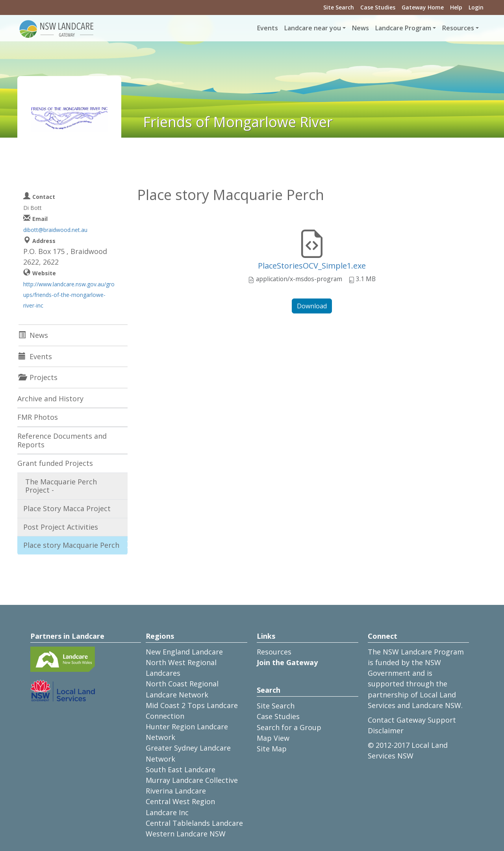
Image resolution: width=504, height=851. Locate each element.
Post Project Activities (61, 527)
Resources (274, 652)
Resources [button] (458, 28)
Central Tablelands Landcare (194, 823)
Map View (273, 738)
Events (268, 28)
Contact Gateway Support (412, 720)
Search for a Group (289, 727)
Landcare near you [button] (313, 28)
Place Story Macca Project (67, 508)
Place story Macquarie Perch (71, 545)
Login (476, 7)
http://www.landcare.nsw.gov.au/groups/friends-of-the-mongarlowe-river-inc (69, 295)
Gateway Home (423, 7)
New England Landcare (184, 652)
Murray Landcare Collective (192, 780)
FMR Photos (38, 417)
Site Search (339, 7)
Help (456, 7)
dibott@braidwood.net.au (55, 230)
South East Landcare (181, 769)
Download (312, 306)
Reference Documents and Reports (62, 440)
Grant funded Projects (55, 463)
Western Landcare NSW (186, 834)
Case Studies (378, 7)
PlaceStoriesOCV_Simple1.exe (312, 266)
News (360, 28)
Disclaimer (386, 730)
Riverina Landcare (176, 791)
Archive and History (50, 399)
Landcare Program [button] (403, 28)
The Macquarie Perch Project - (61, 486)
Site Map (272, 749)
